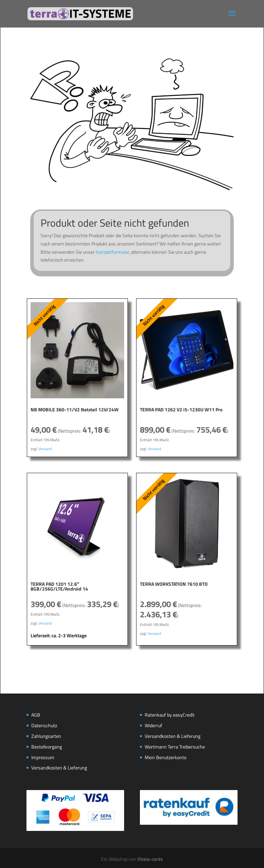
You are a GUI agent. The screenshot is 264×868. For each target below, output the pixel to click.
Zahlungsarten (46, 736)
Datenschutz (44, 725)
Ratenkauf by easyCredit (170, 715)
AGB (36, 715)
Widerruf (153, 725)
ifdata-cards (150, 859)
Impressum (43, 757)
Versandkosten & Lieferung (59, 768)
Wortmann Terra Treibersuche (175, 747)
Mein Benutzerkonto (166, 757)
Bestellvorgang (47, 747)
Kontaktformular (112, 252)
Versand (45, 449)
